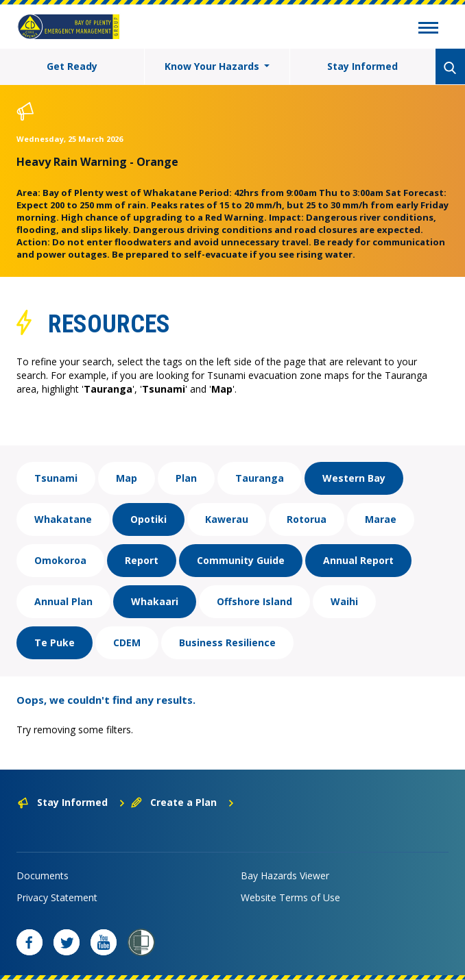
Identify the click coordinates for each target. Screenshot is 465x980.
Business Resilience (227, 642)
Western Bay (354, 478)
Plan (186, 478)
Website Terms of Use (290, 897)
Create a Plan (183, 802)
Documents (43, 875)
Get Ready (72, 66)
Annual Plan (63, 601)
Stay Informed (362, 66)
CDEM (127, 642)
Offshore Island (254, 601)
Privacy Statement (57, 897)
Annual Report (358, 560)
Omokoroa (60, 560)
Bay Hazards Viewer (285, 875)
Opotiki (148, 519)
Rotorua (307, 519)
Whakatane (63, 519)
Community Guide (241, 560)
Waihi (344, 601)
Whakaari (155, 601)
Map (127, 478)
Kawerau (227, 519)
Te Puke (55, 642)
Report (142, 560)
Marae (381, 519)
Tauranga (260, 478)
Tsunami (56, 478)
